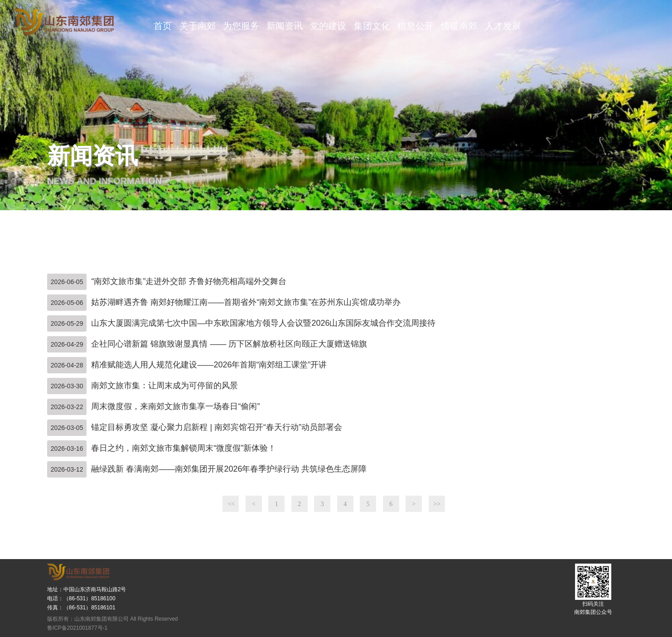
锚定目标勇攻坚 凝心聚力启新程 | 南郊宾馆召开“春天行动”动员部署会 (217, 427)
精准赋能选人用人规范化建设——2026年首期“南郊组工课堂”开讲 (209, 365)
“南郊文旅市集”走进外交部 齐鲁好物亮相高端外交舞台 (189, 281)
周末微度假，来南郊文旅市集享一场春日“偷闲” (175, 406)
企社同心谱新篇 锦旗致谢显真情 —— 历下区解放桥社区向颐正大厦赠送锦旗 (229, 344)
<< (231, 504)
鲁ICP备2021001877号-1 (77, 628)
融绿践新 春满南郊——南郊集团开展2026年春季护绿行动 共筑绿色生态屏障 (229, 469)
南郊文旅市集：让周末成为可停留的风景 (164, 386)
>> (437, 504)
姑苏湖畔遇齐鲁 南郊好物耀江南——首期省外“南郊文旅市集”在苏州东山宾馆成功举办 (246, 302)
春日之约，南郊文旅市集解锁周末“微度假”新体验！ (184, 448)
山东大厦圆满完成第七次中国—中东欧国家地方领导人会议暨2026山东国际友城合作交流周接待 (263, 323)
